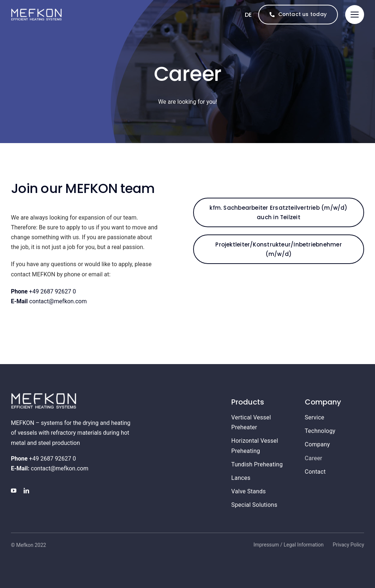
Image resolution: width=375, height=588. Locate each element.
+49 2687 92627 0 (43, 291)
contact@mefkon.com (49, 301)
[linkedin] (26, 491)
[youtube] (14, 491)
